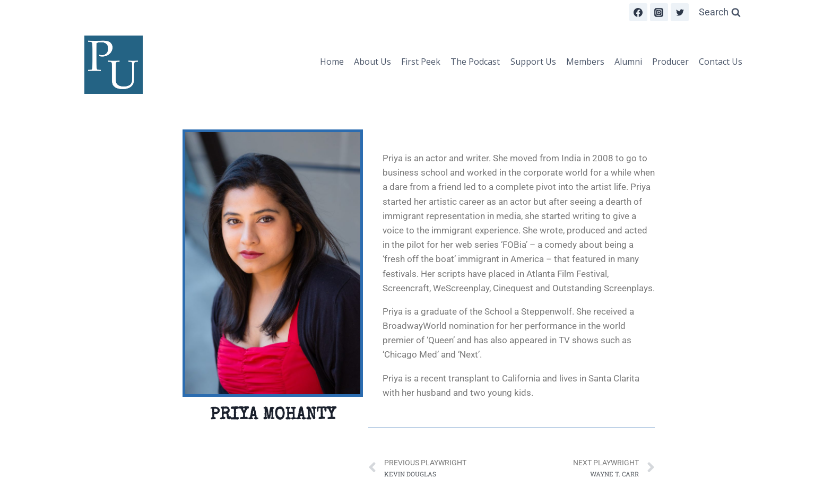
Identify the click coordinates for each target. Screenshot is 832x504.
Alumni (628, 62)
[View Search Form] (720, 12)
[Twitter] (680, 12)
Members (585, 62)
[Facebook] (638, 12)
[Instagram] (659, 12)
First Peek (421, 62)
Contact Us (721, 62)
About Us (372, 62)
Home (332, 62)
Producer (670, 62)
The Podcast (475, 62)
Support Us (533, 62)
